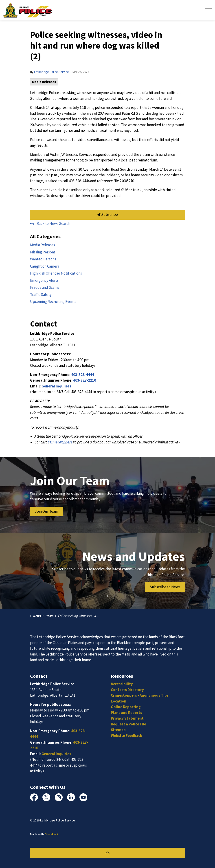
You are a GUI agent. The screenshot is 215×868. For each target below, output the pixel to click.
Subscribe (107, 215)
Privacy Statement (127, 718)
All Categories (45, 236)
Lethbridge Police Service (52, 72)
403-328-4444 (83, 375)
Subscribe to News (165, 587)
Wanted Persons (43, 259)
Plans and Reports (126, 713)
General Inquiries (56, 386)
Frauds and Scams (45, 287)
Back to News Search (53, 224)
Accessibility (122, 684)
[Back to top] (107, 853)
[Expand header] (208, 10)
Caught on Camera (45, 266)
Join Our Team (46, 512)
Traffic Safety (41, 295)
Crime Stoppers (60, 442)
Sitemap (118, 730)
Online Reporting (126, 707)
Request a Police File (128, 724)
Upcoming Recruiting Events (53, 302)
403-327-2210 (85, 380)
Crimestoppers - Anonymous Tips (140, 695)
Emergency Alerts (44, 280)
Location (119, 701)
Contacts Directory (127, 690)
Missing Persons (43, 252)
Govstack (52, 834)
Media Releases (44, 82)
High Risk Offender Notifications (56, 273)
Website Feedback (126, 736)
